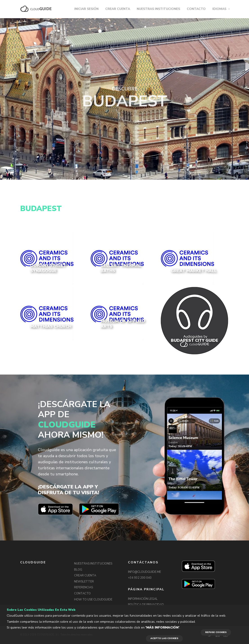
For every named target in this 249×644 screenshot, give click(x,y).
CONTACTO (196, 9)
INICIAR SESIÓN (86, 9)
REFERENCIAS (84, 587)
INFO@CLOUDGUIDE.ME (144, 572)
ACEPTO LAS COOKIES (164, 638)
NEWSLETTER (84, 582)
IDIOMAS (219, 9)
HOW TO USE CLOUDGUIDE (93, 600)
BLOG (78, 570)
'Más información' (162, 627)
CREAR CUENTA (118, 9)
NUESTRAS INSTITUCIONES (158, 9)
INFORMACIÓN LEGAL (143, 599)
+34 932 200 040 (140, 578)
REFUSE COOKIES (216, 632)
